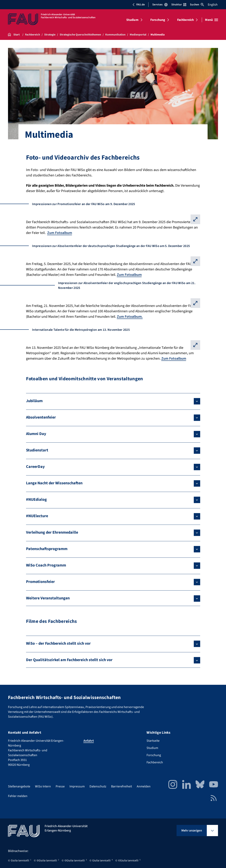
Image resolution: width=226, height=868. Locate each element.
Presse (60, 786)
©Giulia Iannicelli (47, 861)
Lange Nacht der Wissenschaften (54, 483)
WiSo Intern (43, 786)
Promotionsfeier (40, 582)
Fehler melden (18, 796)
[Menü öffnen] (211, 20)
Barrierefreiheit (122, 786)
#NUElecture (37, 516)
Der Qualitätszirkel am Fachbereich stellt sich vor (69, 660)
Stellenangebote (19, 786)
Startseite (153, 741)
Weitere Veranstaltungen (48, 598)
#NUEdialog (36, 500)
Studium (132, 20)
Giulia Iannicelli (20, 861)
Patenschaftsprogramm (47, 549)
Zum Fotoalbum (60, 233)
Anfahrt (89, 741)
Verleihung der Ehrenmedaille (52, 532)
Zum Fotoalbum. (130, 317)
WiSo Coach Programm (46, 565)
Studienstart (37, 450)
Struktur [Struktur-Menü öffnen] (179, 5)
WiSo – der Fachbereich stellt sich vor (58, 643)
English (213, 5)
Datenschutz (98, 786)
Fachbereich (186, 20)
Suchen (197, 5)
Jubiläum (34, 401)
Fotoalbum (178, 359)
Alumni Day (36, 434)
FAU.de (139, 5)
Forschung (158, 20)
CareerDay (35, 467)
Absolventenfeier (41, 417)
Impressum (77, 786)
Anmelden (144, 786)
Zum (165, 359)
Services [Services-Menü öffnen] (160, 5)
